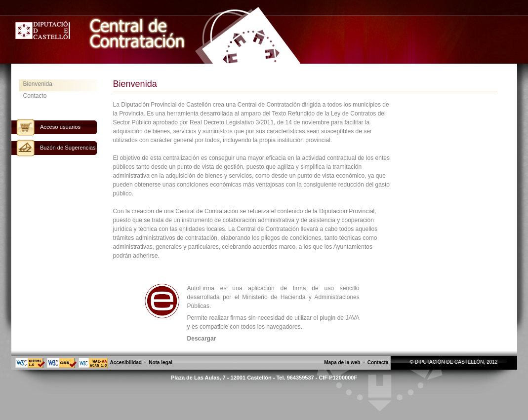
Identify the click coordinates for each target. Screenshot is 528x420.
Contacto (35, 96)
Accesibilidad (126, 363)
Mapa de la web (342, 363)
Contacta (378, 363)
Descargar (202, 339)
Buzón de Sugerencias (68, 148)
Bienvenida (38, 84)
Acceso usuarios (60, 127)
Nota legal (161, 363)
